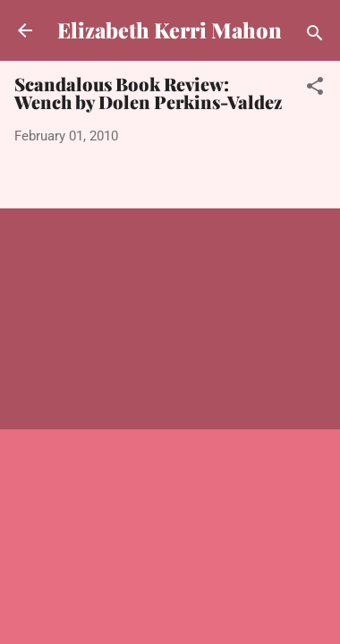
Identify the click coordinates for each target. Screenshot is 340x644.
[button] (315, 89)
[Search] (315, 36)
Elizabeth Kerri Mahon (170, 30)
